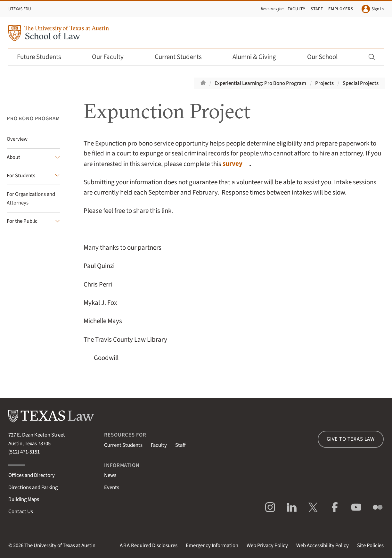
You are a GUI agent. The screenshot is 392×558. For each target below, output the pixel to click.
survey (233, 164)
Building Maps (24, 499)
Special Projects (361, 83)
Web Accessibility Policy (323, 546)
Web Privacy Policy (267, 546)
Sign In (373, 9)
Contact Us (21, 512)
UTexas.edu (20, 9)
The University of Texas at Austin (60, 546)
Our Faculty (112, 57)
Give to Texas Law (351, 439)
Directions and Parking (33, 487)
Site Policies (370, 546)
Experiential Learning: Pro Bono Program (260, 83)
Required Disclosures (149, 546)
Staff (317, 9)
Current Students (183, 57)
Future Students (43, 57)
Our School (327, 57)
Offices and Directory (32, 475)
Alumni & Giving (259, 57)
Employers (341, 9)
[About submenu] (33, 158)
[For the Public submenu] (33, 221)
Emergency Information (212, 546)
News (110, 475)
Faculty (297, 9)
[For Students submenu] (33, 176)
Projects (324, 83)
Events (112, 487)
